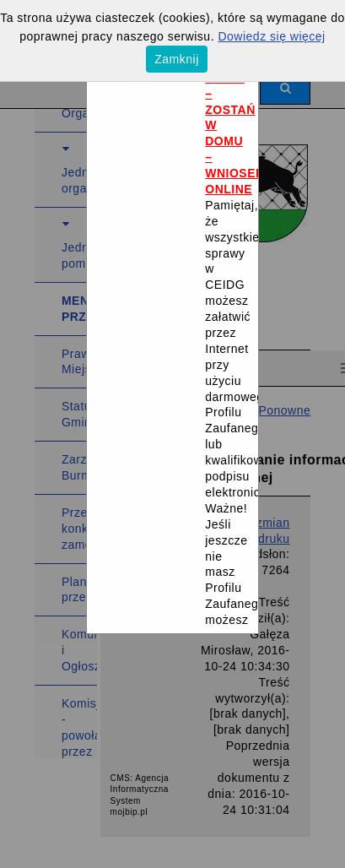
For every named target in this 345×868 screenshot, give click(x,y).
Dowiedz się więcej (271, 36)
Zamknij (177, 59)
